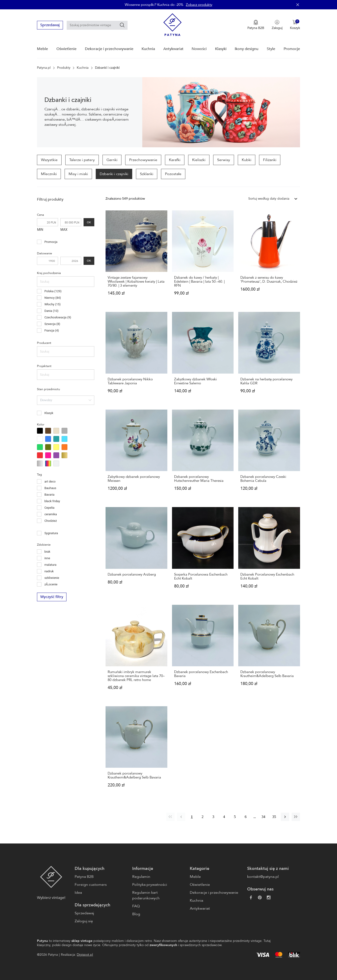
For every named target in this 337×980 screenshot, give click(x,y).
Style (271, 49)
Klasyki (221, 49)
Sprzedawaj (50, 25)
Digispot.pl (85, 955)
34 (264, 817)
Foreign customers (91, 885)
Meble (42, 49)
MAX (64, 230)
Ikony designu (247, 49)
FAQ (136, 906)
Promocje (292, 49)
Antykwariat (173, 49)
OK (89, 222)
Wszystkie (49, 160)
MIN (40, 230)
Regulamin (141, 877)
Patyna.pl (44, 68)
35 (274, 817)
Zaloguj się (84, 921)
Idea (78, 893)
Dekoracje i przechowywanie (109, 49)
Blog (136, 914)
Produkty (64, 68)
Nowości (199, 49)
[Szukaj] (122, 25)
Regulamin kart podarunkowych (146, 895)
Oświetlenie (66, 49)
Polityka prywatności (150, 885)
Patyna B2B (84, 877)
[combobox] (66, 400)
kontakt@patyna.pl (263, 877)
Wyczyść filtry (52, 597)
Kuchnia (148, 49)
